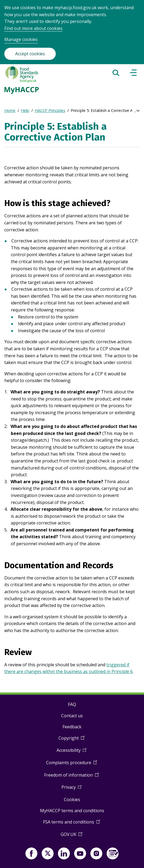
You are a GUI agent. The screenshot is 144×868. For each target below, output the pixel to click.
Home (10, 110)
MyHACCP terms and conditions (72, 811)
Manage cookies (21, 39)
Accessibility (72, 752)
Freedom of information (71, 777)
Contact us (72, 716)
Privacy (72, 789)
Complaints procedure (72, 764)
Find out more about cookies (33, 28)
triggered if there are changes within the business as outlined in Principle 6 (68, 668)
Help (25, 110)
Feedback (72, 727)
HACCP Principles (50, 110)
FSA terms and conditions (72, 824)
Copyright (72, 740)
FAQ (72, 704)
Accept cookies (30, 54)
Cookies (72, 800)
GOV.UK (71, 836)
